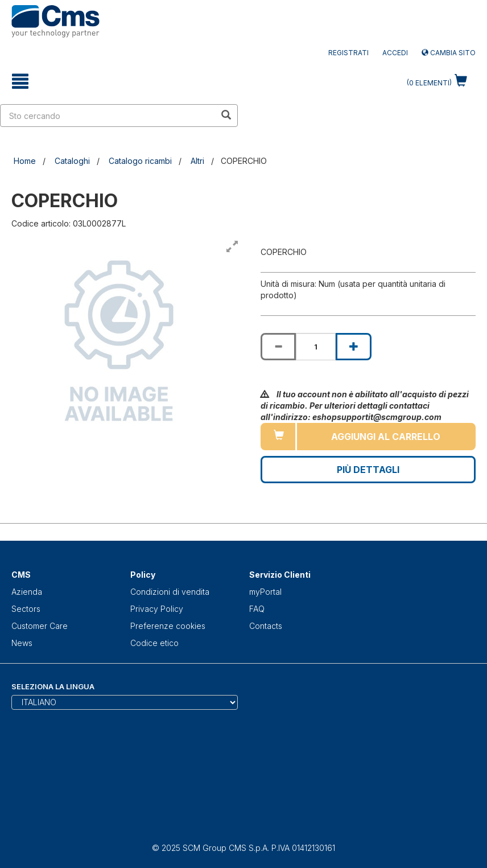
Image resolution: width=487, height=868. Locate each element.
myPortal (265, 592)
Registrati (348, 53)
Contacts (266, 626)
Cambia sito (449, 53)
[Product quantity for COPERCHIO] (316, 347)
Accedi (395, 53)
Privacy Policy (157, 609)
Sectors (26, 609)
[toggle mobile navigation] (20, 81)
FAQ (257, 609)
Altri (197, 161)
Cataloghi (72, 161)
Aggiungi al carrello (386, 437)
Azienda (27, 592)
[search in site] (108, 116)
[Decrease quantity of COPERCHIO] (278, 347)
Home (25, 161)
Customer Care (40, 626)
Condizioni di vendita (170, 592)
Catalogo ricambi (140, 161)
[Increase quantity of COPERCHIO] (353, 347)
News (22, 643)
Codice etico (154, 643)
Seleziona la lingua (53, 686)
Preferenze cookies (168, 626)
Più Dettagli (368, 470)
